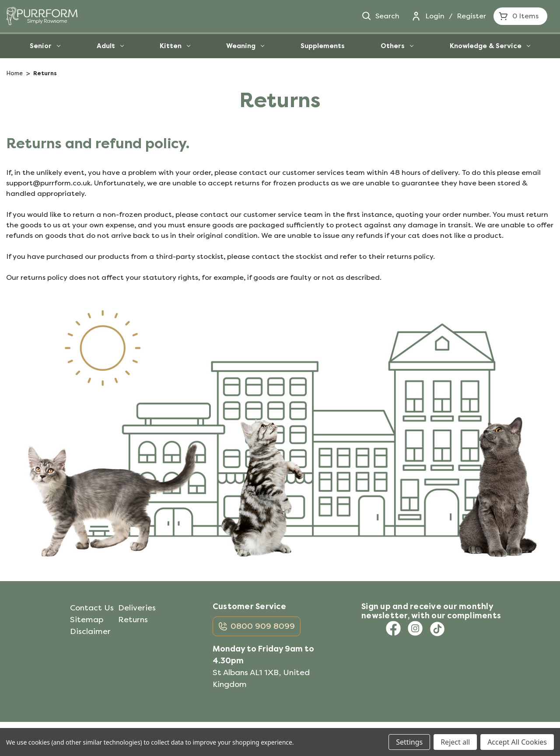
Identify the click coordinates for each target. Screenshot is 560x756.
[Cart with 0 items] (520, 16)
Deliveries (137, 608)
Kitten (175, 46)
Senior (45, 46)
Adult (110, 46)
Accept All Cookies (517, 742)
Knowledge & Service (490, 46)
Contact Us (92, 608)
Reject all (455, 742)
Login (435, 16)
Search (380, 16)
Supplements (323, 46)
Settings (409, 742)
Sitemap (87, 620)
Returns (133, 620)
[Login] (416, 16)
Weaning (245, 46)
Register (471, 16)
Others (397, 46)
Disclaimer (90, 631)
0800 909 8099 (263, 626)
